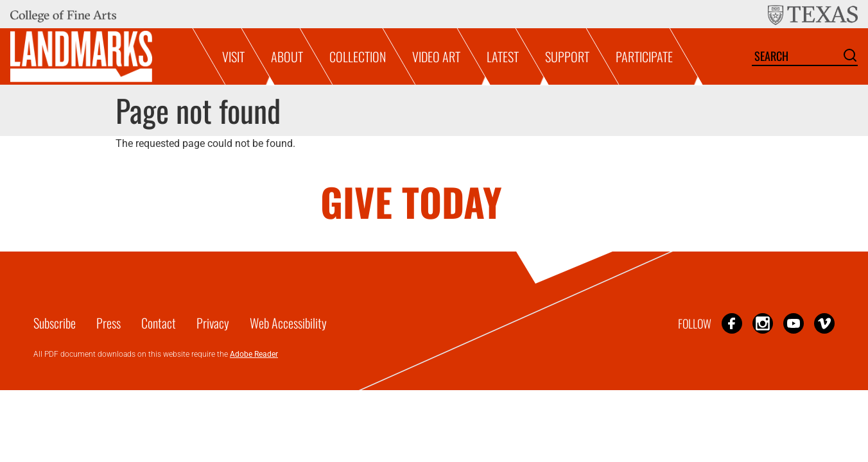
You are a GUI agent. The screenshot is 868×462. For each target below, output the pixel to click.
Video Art (436, 56)
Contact (159, 323)
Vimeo (824, 323)
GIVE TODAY (411, 201)
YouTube (794, 323)
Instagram (763, 323)
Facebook (732, 323)
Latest (503, 56)
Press (108, 323)
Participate (644, 56)
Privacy (213, 323)
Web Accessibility (288, 323)
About (287, 56)
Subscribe (55, 323)
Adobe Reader (254, 354)
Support (567, 56)
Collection (358, 56)
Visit (233, 56)
